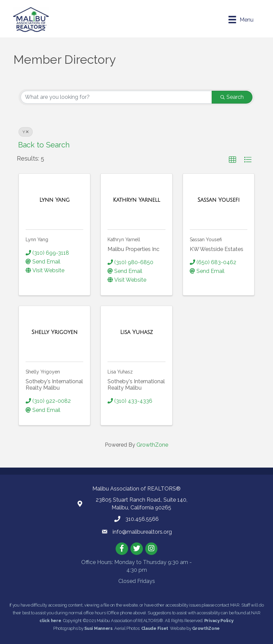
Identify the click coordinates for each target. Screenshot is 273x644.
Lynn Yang (37, 239)
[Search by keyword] (116, 97)
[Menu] (240, 20)
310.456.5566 (142, 519)
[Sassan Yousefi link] (219, 200)
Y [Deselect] (26, 132)
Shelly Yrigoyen (43, 371)
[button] (233, 160)
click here (50, 621)
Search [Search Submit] (232, 97)
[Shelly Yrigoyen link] (54, 332)
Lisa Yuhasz (120, 371)
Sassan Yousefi (206, 239)
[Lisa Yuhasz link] (136, 332)
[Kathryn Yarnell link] (136, 200)
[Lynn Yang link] (55, 200)
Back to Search (44, 145)
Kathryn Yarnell (124, 239)
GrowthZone (152, 444)
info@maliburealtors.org (142, 531)
